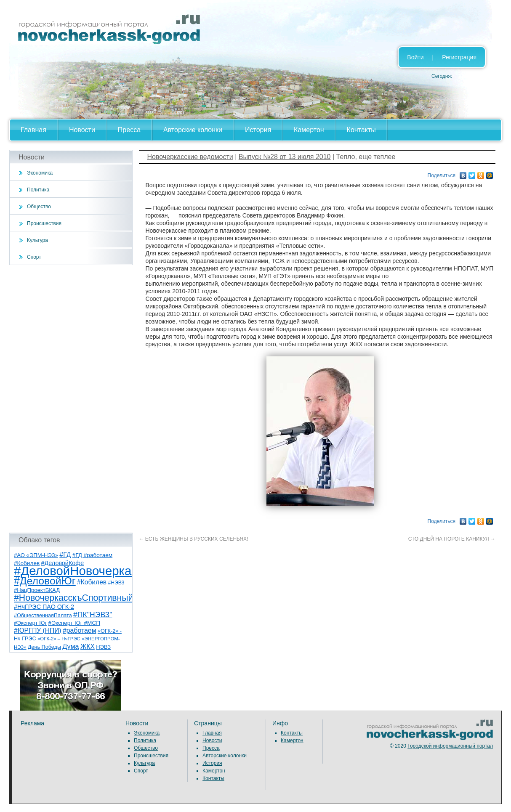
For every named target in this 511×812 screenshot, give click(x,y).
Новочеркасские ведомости (190, 157)
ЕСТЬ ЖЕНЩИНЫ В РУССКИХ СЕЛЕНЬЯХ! (194, 539)
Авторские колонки (193, 130)
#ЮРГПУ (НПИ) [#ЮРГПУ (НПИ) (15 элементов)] (38, 630)
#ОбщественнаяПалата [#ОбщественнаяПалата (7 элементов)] (43, 616)
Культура (37, 240)
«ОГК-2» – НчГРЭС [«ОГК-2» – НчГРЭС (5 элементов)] (59, 639)
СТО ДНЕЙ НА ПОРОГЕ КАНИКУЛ (452, 539)
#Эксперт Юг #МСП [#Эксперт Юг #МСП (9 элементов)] (75, 623)
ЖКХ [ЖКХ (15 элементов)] (88, 646)
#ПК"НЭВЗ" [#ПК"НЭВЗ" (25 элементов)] (93, 615)
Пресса (129, 130)
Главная (33, 130)
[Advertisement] (71, 399)
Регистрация (459, 57)
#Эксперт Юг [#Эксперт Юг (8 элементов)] (30, 623)
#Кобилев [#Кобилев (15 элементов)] (92, 582)
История (258, 130)
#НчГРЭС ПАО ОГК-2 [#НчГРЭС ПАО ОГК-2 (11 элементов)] (44, 607)
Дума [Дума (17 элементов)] (71, 646)
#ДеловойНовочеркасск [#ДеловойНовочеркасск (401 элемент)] (81, 571)
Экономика (40, 173)
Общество (39, 207)
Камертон (309, 130)
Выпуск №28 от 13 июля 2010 (285, 157)
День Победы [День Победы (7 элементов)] (44, 647)
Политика (38, 190)
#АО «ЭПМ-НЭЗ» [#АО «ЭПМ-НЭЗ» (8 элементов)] (36, 555)
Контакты (361, 130)
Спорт (34, 257)
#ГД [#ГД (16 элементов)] (65, 555)
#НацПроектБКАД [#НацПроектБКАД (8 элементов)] (37, 590)
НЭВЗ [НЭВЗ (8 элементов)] (103, 647)
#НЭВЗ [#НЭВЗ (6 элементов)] (116, 583)
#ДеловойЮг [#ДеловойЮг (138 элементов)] (45, 581)
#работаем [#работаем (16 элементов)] (80, 630)
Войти (415, 57)
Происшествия (44, 223)
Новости (82, 130)
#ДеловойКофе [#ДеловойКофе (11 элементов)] (63, 563)
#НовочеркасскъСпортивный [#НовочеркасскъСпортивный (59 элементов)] (74, 598)
